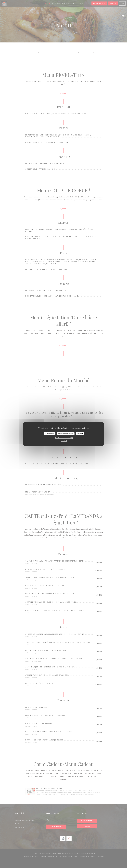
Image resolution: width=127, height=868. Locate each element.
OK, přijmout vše (50, 434)
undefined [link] (64, 441)
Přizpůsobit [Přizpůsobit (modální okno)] (80, 434)
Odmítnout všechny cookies (66, 434)
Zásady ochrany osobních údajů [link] (64, 438)
